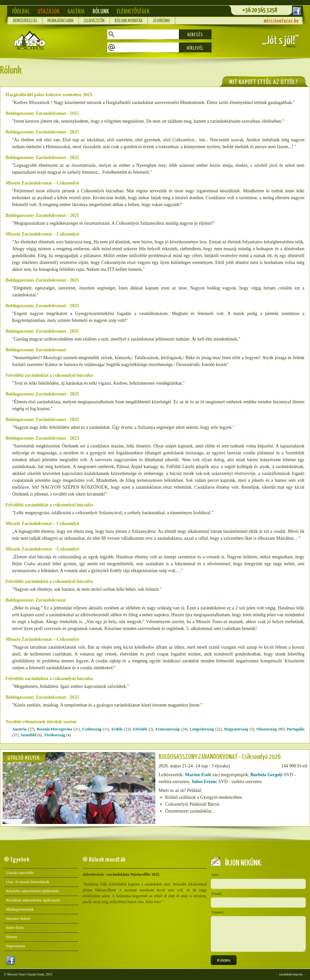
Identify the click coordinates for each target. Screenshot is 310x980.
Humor (11, 937)
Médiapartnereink (20, 909)
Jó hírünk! (161, 21)
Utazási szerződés (20, 873)
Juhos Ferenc (204, 782)
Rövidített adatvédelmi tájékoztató (33, 900)
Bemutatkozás (25, 21)
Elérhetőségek (133, 12)
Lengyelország (202, 729)
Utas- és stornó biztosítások (27, 882)
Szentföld (28, 735)
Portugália (296, 729)
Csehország (92, 729)
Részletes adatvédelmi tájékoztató (33, 891)
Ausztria (19, 729)
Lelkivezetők (94, 21)
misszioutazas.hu (281, 21)
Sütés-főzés (15, 928)
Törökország (54, 735)
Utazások (49, 12)
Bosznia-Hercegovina (54, 729)
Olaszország (267, 729)
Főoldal (21, 12)
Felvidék (140, 729)
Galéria (76, 12)
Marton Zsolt (198, 775)
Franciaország (168, 729)
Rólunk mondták (129, 21)
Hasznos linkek (18, 919)
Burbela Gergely (267, 775)
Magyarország (236, 729)
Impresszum (16, 946)
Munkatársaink (60, 21)
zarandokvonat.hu (291, 974)
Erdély (117, 729)
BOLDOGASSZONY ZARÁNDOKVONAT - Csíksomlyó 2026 (220, 757)
